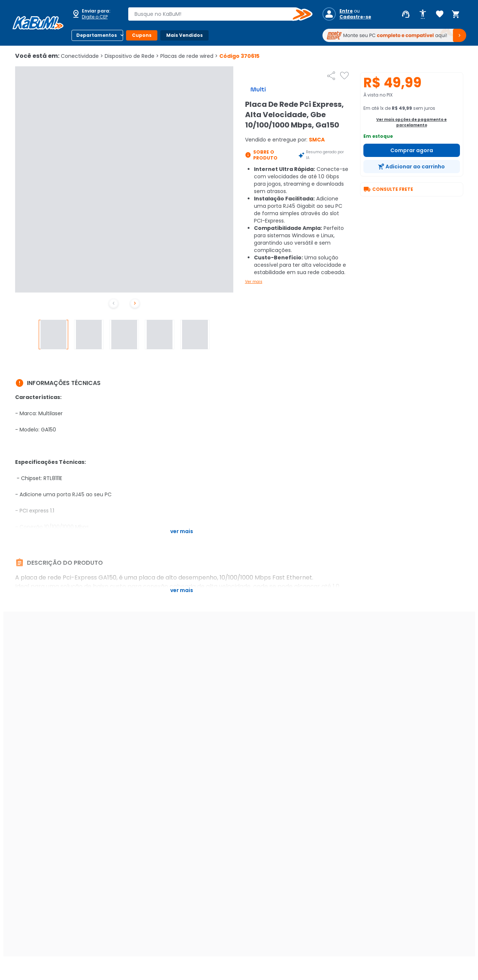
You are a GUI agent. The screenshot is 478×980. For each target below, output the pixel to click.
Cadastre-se (355, 17)
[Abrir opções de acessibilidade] (423, 14)
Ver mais (254, 282)
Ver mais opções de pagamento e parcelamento (411, 122)
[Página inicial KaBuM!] (38, 23)
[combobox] (215, 14)
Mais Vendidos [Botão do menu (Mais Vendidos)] (184, 35)
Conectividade (82, 56)
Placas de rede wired (189, 56)
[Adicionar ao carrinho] (412, 167)
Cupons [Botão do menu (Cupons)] (142, 35)
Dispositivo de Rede (132, 56)
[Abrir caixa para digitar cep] (95, 14)
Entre (346, 11)
